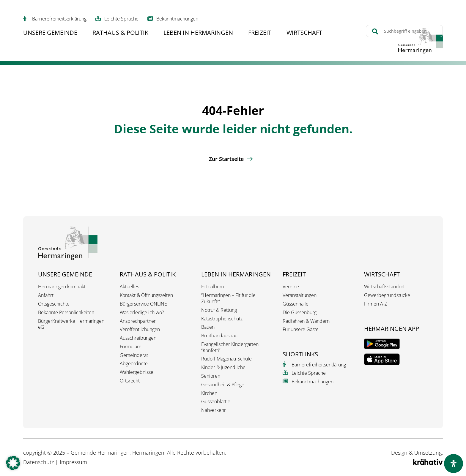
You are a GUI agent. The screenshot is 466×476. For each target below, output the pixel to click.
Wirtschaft (304, 34)
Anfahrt (46, 295)
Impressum (73, 462)
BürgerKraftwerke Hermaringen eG (71, 324)
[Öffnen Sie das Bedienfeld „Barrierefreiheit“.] (454, 464)
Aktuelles (129, 287)
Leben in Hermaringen (198, 34)
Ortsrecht (130, 381)
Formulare (131, 347)
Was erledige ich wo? (142, 313)
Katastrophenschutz (222, 319)
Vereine (291, 287)
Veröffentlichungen (140, 329)
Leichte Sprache (121, 19)
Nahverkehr (214, 410)
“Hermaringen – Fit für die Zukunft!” (228, 298)
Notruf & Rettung (219, 310)
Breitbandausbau (219, 336)
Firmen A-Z (376, 304)
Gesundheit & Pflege (223, 385)
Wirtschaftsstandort (384, 287)
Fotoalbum (212, 287)
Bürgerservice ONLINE (143, 304)
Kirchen (209, 393)
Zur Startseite (226, 159)
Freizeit (260, 34)
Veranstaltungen (300, 295)
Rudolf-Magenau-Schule (226, 359)
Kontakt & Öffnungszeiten (146, 295)
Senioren (211, 376)
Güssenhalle (296, 304)
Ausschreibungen (138, 338)
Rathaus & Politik (120, 34)
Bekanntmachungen (177, 19)
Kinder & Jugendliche (223, 367)
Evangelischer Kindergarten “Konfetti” (230, 347)
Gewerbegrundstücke (387, 295)
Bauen (208, 327)
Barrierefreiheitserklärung (59, 19)
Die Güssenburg (300, 313)
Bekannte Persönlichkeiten (66, 313)
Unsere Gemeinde (50, 34)
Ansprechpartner (138, 321)
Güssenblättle (216, 402)
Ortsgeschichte (54, 304)
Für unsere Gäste (301, 329)
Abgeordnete (134, 364)
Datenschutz (38, 462)
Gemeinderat (134, 355)
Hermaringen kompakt (62, 287)
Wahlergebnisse (137, 372)
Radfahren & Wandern (306, 321)
